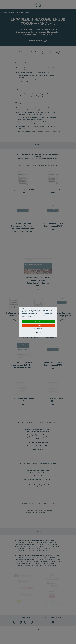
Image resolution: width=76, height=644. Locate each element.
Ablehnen (38, 325)
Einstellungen (38, 329)
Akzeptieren (38, 322)
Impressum (34, 335)
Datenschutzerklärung (40, 335)
